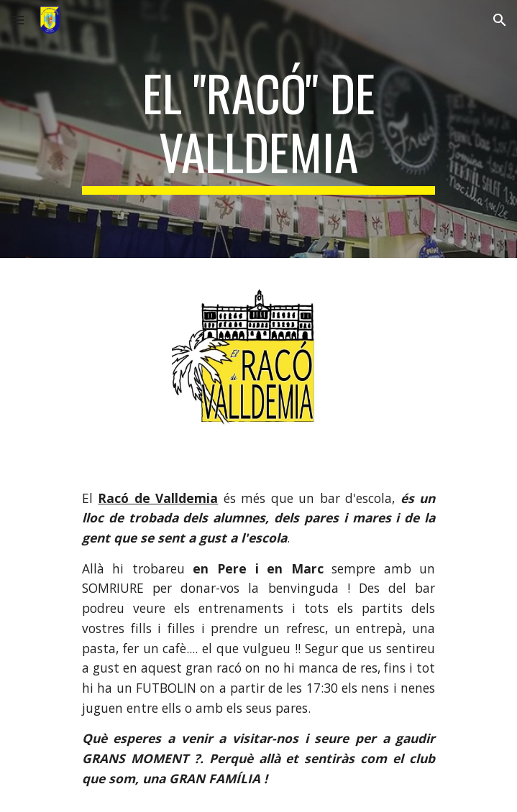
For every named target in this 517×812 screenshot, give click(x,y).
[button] (17, 20)
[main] (258, 129)
